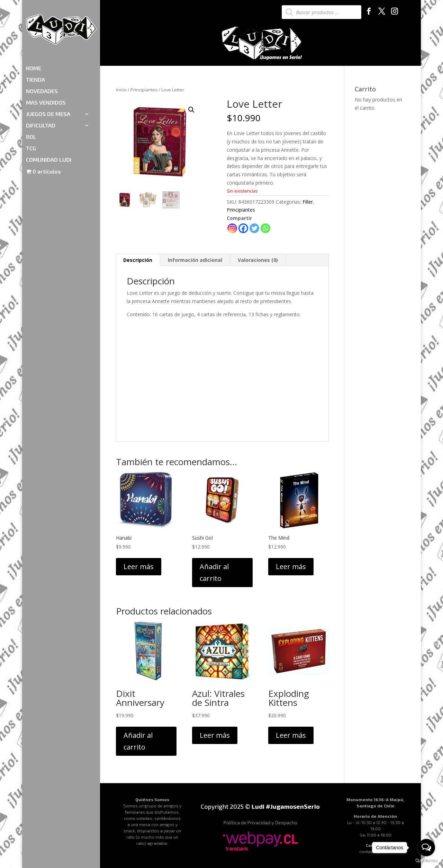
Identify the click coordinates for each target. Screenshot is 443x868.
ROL (31, 97)
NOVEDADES (42, 51)
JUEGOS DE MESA (48, 74)
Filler (308, 202)
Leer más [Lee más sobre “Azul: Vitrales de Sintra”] (215, 735)
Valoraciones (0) (258, 260)
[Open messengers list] (426, 848)
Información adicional (195, 260)
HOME (34, 28)
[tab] (138, 260)
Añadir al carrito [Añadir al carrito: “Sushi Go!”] (214, 572)
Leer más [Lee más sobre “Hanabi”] (139, 566)
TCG (31, 108)
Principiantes (144, 90)
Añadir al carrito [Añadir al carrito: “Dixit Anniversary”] (138, 741)
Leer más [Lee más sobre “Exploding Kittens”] (291, 735)
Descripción (138, 260)
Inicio (121, 90)
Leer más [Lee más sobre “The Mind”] (291, 566)
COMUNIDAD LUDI (49, 119)
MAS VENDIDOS (46, 62)
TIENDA (35, 39)
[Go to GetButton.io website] (426, 861)
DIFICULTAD (41, 85)
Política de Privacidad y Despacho (260, 822)
